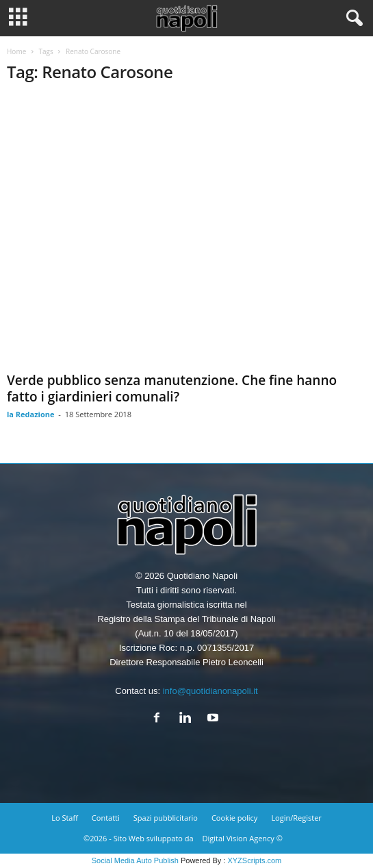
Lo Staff (65, 818)
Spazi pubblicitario (166, 818)
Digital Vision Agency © (243, 838)
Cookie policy (234, 818)
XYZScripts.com (254, 860)
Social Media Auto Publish (135, 860)
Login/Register (296, 818)
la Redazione (31, 414)
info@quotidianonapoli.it (210, 691)
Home (16, 51)
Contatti (106, 818)
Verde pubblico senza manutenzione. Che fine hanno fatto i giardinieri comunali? (172, 388)
